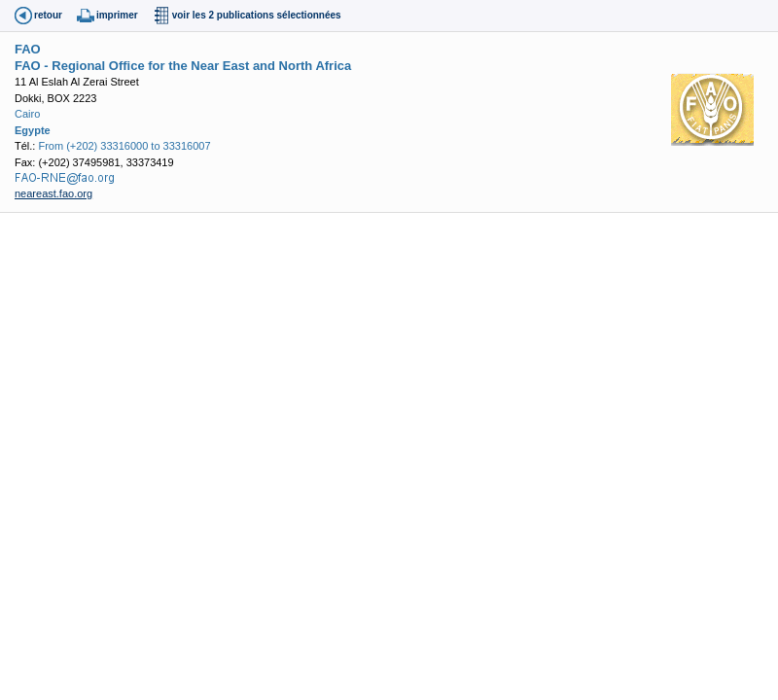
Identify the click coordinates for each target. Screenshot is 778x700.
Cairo (27, 114)
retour (48, 15)
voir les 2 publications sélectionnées (257, 15)
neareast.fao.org (53, 193)
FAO (28, 49)
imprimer (117, 15)
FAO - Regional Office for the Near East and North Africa (183, 66)
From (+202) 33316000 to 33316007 (124, 146)
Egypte (33, 130)
